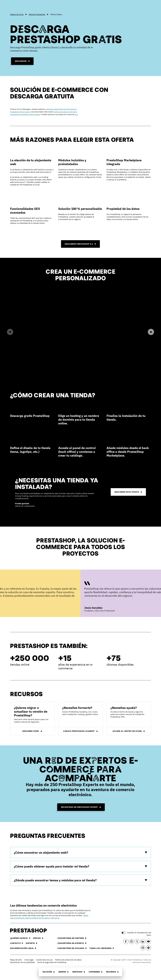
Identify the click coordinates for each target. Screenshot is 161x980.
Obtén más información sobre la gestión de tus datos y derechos (49, 917)
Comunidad (96, 972)
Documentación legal (23, 948)
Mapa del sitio (16, 960)
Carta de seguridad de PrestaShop (52, 962)
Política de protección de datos (68, 960)
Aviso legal (29, 960)
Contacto (17, 943)
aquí (76, 114)
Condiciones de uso (44, 960)
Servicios (79, 972)
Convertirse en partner (72, 938)
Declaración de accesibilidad (22, 962)
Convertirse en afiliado (72, 948)
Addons (64, 972)
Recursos (112, 972)
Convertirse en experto (72, 943)
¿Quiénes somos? (20, 938)
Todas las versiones (102, 948)
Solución (49, 972)
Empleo (38, 938)
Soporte (32, 943)
